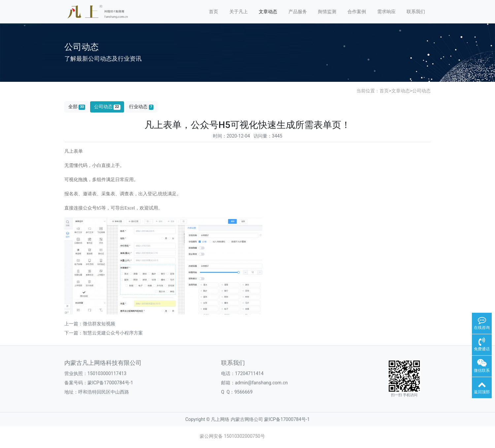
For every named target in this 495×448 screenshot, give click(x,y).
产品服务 (298, 12)
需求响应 (386, 12)
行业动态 (141, 107)
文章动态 (268, 12)
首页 (214, 12)
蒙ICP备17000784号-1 (110, 383)
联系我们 (416, 12)
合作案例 (357, 12)
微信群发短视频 (99, 324)
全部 (77, 107)
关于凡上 (239, 12)
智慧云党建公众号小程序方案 (113, 333)
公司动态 (421, 91)
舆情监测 (327, 12)
